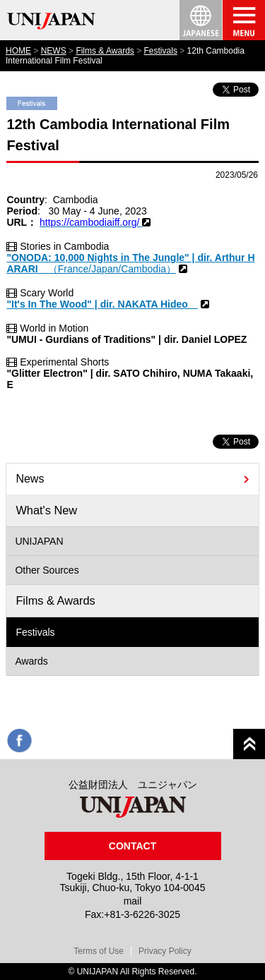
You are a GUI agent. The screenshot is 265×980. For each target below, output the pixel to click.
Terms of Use (99, 951)
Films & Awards (105, 51)
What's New (46, 510)
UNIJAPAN (39, 541)
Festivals (161, 51)
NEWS (54, 51)
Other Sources (47, 570)
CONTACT (132, 846)
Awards (31, 661)
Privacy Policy (165, 951)
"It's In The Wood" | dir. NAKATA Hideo (102, 304)
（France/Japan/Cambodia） (112, 269)
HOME (18, 51)
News (30, 479)
